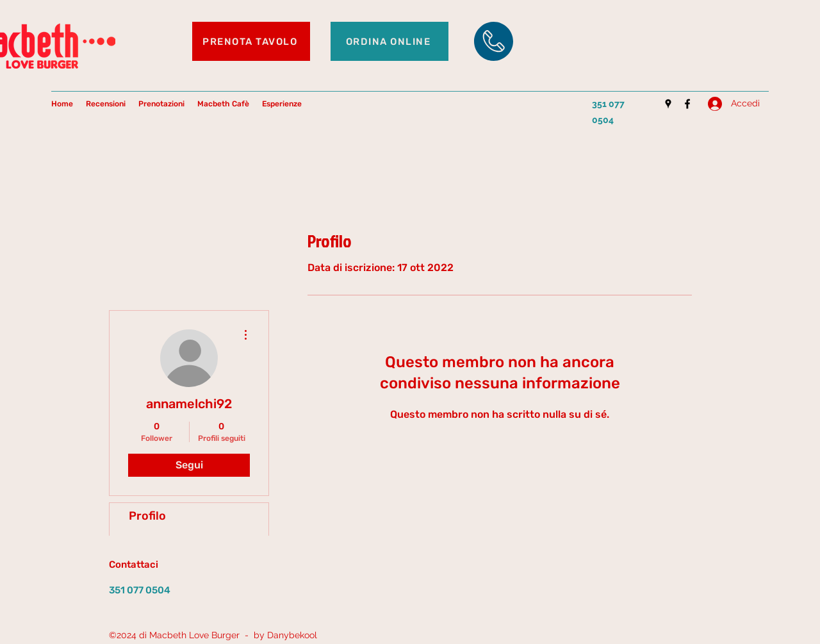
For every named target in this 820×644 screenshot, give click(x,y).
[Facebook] (687, 104)
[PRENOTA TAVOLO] (251, 41)
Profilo (147, 516)
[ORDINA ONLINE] (389, 41)
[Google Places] (668, 104)
